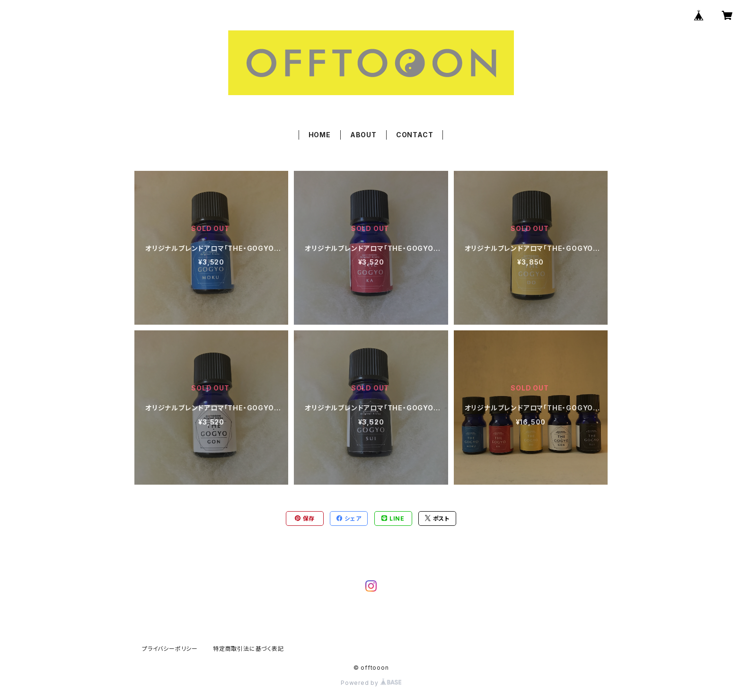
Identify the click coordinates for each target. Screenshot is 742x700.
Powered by (371, 683)
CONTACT (415, 135)
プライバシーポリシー (170, 649)
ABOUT (363, 135)
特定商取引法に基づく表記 (248, 649)
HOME (320, 135)
